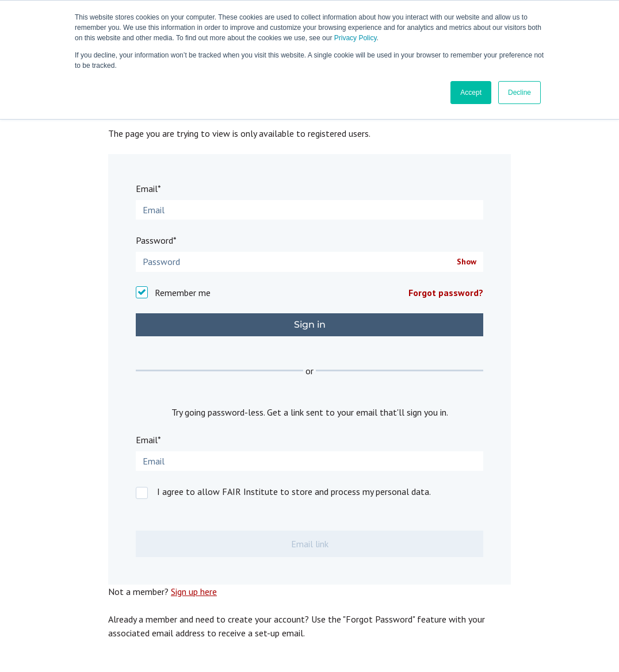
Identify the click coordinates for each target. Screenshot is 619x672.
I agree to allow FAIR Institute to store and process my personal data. (294, 491)
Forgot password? (446, 293)
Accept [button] (471, 93)
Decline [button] (519, 93)
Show (467, 262)
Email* (148, 189)
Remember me (183, 293)
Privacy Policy (356, 38)
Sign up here (194, 592)
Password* (156, 240)
